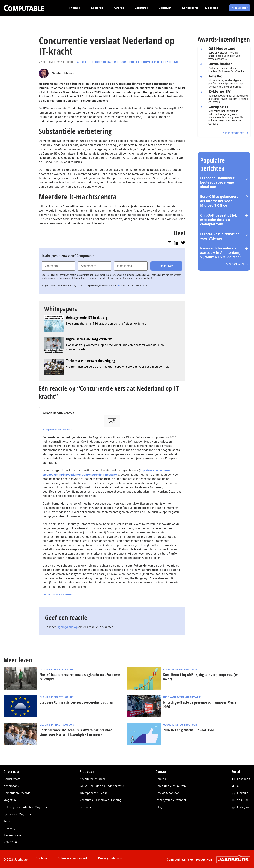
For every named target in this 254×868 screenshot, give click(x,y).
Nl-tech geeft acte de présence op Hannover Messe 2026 (200, 705)
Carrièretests (12, 779)
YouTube (243, 800)
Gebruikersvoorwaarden (74, 858)
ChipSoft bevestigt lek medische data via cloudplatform (219, 220)
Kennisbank (11, 786)
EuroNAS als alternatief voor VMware (220, 236)
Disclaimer (43, 858)
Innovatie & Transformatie (182, 697)
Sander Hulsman (63, 73)
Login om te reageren (57, 594)
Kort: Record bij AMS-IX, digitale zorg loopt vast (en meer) (201, 677)
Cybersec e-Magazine (18, 814)
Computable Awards (17, 793)
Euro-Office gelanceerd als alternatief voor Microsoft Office (219, 201)
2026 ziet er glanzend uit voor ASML (189, 730)
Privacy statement (111, 858)
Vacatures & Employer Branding (101, 800)
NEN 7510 (10, 842)
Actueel (83, 62)
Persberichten (89, 807)
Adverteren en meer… (93, 779)
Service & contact (167, 793)
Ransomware (12, 835)
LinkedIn (243, 793)
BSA (132, 62)
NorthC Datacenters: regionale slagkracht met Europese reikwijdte (80, 677)
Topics (8, 821)
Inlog (159, 807)
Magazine (10, 800)
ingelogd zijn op (67, 627)
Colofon (161, 779)
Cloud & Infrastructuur (109, 62)
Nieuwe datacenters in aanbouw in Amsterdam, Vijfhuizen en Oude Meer (221, 253)
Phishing (9, 828)
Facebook (244, 779)
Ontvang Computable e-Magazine (26, 807)
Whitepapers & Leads (94, 793)
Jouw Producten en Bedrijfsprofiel (102, 786)
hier (119, 286)
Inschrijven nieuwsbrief (171, 800)
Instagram (244, 807)
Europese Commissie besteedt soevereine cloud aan (217, 182)
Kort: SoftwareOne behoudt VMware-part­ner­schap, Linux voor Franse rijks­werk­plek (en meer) (77, 732)
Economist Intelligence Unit (158, 62)
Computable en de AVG (171, 786)
